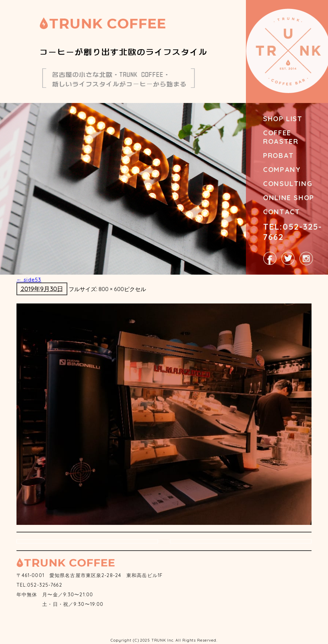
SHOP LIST (283, 119)
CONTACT (281, 212)
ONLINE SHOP (289, 198)
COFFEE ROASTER (281, 137)
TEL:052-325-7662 (293, 232)
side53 (29, 280)
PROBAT (279, 155)
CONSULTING (288, 183)
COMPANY (282, 169)
